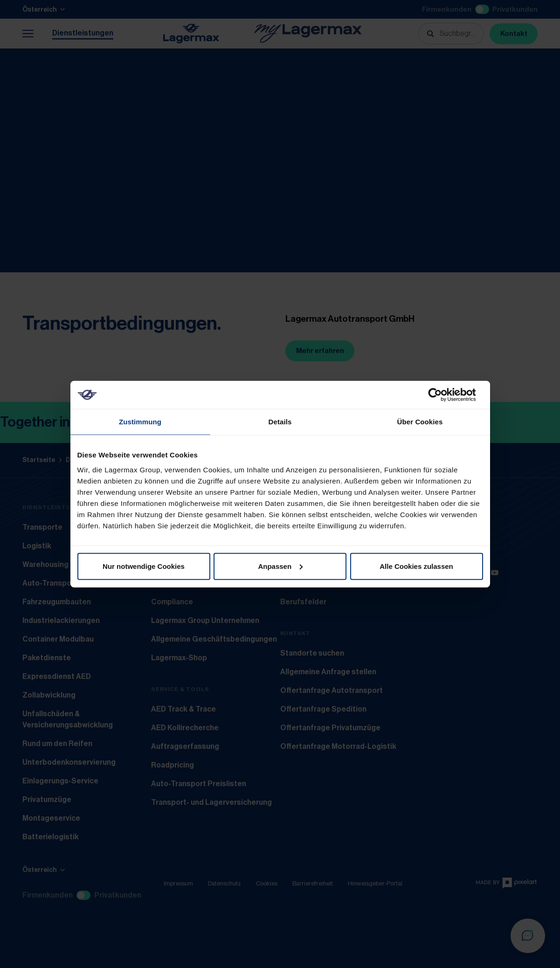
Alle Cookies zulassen (416, 566)
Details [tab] (280, 422)
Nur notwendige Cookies (144, 566)
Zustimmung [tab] (140, 422)
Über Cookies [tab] (420, 422)
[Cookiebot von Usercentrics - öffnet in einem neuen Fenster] (442, 395)
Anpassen (280, 566)
